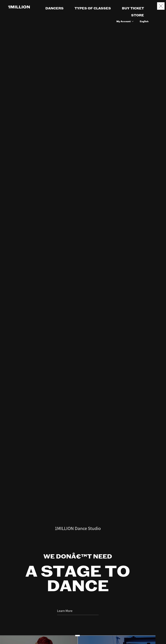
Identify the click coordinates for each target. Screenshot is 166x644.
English (144, 22)
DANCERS (54, 8)
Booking (161, 626)
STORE (138, 15)
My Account (125, 22)
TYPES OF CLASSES (93, 8)
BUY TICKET (133, 8)
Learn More (78, 578)
